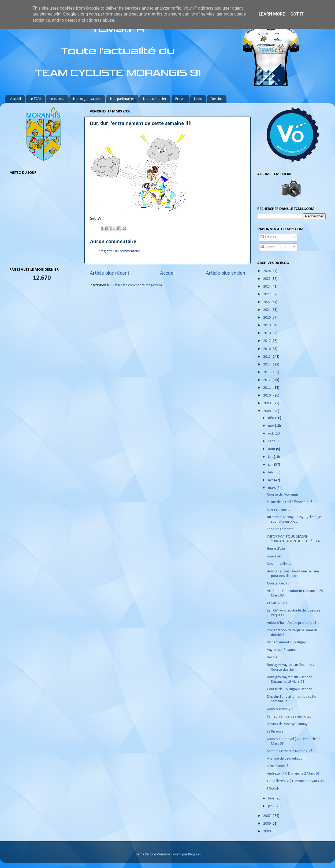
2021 (267, 310)
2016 (267, 349)
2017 (267, 341)
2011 (267, 388)
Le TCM (35, 99)
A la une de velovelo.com (286, 759)
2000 (267, 831)
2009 (267, 403)
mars (272, 488)
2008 (267, 411)
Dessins (217, 99)
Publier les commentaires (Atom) (137, 285)
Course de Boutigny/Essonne (290, 689)
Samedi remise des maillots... (289, 717)
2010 (267, 396)
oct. (271, 434)
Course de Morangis (283, 495)
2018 (267, 333)
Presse (180, 99)
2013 (267, 372)
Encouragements (280, 529)
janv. (272, 806)
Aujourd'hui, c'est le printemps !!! (293, 623)
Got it (297, 14)
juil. (271, 457)
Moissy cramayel (280, 709)
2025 (267, 279)
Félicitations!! (278, 766)
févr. (272, 799)
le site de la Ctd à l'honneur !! (290, 502)
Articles (268, 237)
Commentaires (274, 247)
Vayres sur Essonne (282, 650)
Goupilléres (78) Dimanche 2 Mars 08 (295, 781)
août (272, 449)
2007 (267, 816)
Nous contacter (155, 99)
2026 (267, 271)
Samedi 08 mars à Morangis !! (290, 751)
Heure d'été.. (277, 549)
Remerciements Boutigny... (287, 642)
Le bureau (57, 99)
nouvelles (274, 556)
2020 (267, 318)
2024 (267, 287)
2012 (267, 380)
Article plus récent (110, 273)
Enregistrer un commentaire (118, 251)
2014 (267, 365)
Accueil (16, 99)
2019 (267, 325)
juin (271, 465)
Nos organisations (87, 99)
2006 (267, 824)
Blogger (194, 854)
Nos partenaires (122, 99)
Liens (198, 99)
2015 (267, 357)
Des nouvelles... (279, 564)
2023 (267, 294)
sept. (272, 441)
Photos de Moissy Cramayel (289, 724)
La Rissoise (275, 732)
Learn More (272, 14)
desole (272, 657)
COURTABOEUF (279, 603)
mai (271, 472)
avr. (271, 480)
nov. (271, 426)
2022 (267, 302)
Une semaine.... (278, 510)
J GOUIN (273, 789)
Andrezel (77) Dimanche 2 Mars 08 (293, 774)
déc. (272, 418)
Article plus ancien (226, 273)
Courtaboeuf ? (278, 584)
